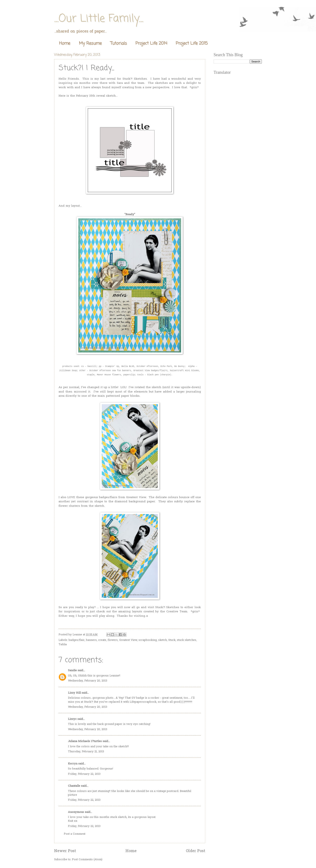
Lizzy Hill (74, 693)
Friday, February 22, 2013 (84, 774)
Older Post (196, 851)
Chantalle (74, 786)
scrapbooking (148, 640)
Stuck (172, 640)
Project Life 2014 (151, 43)
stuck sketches (187, 640)
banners (91, 640)
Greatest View (136, 497)
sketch (163, 640)
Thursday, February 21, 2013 (86, 752)
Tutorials (119, 43)
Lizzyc (72, 719)
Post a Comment (75, 834)
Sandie (72, 670)
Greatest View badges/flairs (150, 371)
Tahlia (63, 645)
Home (65, 43)
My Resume (90, 43)
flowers (113, 640)
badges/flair (77, 640)
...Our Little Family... (99, 19)
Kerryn (73, 764)
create (102, 640)
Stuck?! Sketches (135, 79)
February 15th (86, 96)
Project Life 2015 (192, 43)
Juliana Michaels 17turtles (85, 741)
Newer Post (65, 851)
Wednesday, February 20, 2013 (88, 681)
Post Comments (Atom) (87, 860)
